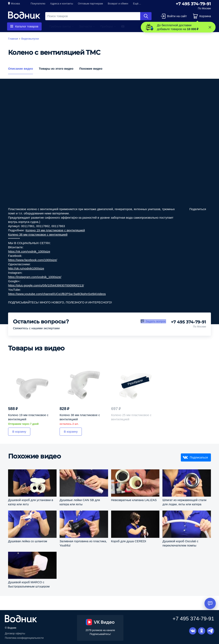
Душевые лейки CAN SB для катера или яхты (80, 502)
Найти (146, 16)
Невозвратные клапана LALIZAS (134, 500)
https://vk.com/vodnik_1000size (29, 251)
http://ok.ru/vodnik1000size (26, 268)
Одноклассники (202, 631)
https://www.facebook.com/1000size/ (33, 260)
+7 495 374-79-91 (193, 4)
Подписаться (199, 457)
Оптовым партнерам (91, 4)
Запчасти (85, 26)
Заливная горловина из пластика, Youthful (83, 543)
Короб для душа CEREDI (129, 541)
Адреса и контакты (62, 4)
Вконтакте (193, 631)
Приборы (106, 26)
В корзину (19, 432)
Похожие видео (91, 68)
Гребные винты (60, 26)
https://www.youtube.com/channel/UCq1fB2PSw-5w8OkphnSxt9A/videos (57, 294)
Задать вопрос (156, 321)
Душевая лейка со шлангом (28, 541)
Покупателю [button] (38, 4)
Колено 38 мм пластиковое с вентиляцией (38, 234)
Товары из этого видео (56, 68)
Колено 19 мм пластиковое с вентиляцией (55, 230)
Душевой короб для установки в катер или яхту (31, 502)
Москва (15, 4)
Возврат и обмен (118, 4)
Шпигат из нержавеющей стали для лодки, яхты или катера (184, 502)
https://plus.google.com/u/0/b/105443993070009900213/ (46, 285)
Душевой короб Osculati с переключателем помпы (180, 543)
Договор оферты (15, 633)
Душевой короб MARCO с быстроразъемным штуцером (29, 584)
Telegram (211, 631)
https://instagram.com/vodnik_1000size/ (35, 277)
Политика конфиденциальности (24, 638)
